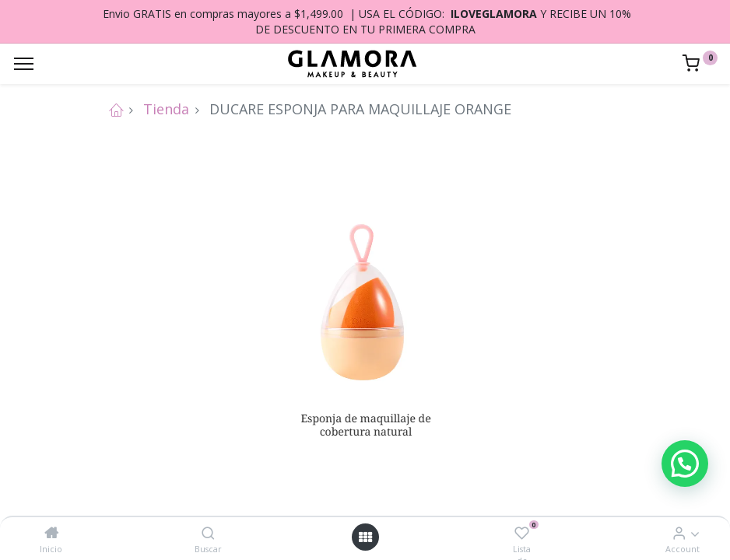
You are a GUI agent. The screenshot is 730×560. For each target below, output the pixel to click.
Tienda (166, 109)
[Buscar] (208, 533)
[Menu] (24, 64)
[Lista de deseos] (522, 533)
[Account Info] (679, 533)
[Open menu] (365, 537)
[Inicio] (51, 533)
